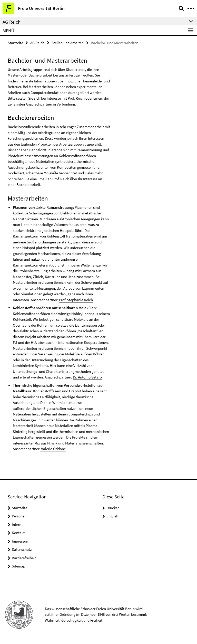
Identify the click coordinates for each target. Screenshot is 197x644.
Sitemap (18, 566)
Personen (19, 516)
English (112, 516)
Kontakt (18, 533)
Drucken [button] (113, 508)
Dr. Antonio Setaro (87, 377)
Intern (17, 524)
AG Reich (37, 43)
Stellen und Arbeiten (68, 43)
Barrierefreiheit (24, 558)
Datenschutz (22, 549)
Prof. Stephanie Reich (76, 300)
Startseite (15, 43)
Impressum (21, 541)
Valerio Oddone (53, 449)
